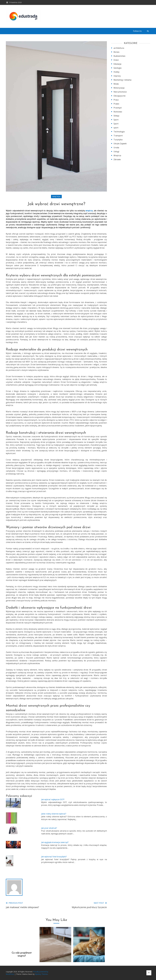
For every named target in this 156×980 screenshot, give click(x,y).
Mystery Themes (41, 974)
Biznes (116, 52)
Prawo (116, 104)
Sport (116, 120)
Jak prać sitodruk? (49, 828)
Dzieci (116, 60)
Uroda (116, 148)
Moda (116, 84)
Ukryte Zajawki (120, 144)
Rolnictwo (118, 112)
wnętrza (89, 211)
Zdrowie (117, 159)
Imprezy (117, 76)
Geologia (117, 68)
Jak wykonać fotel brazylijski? (54, 857)
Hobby (116, 72)
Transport (118, 136)
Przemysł (118, 108)
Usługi (116, 152)
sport (116, 128)
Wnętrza (56, 197)
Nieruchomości (120, 92)
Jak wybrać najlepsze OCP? (53, 799)
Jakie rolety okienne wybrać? (54, 814)
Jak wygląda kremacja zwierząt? (55, 842)
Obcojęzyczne (120, 96)
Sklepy (116, 116)
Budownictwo (119, 56)
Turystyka (118, 140)
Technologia (119, 132)
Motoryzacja (119, 88)
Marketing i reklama (122, 80)
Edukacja (117, 64)
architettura (119, 48)
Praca (116, 100)
